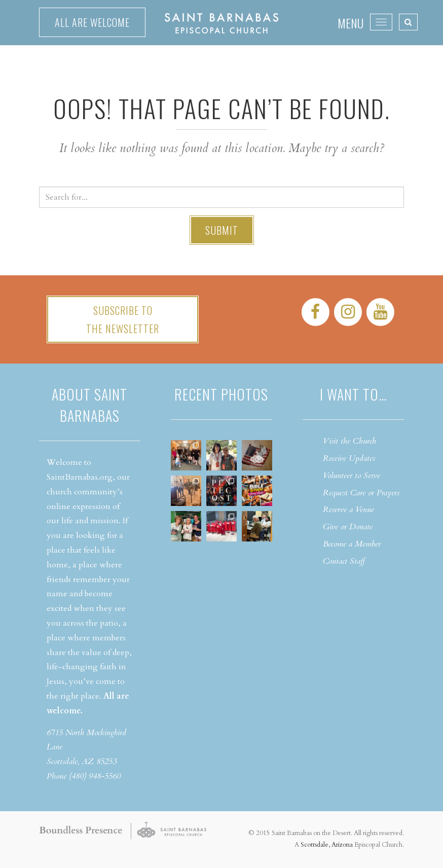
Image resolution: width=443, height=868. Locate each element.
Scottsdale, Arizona (327, 845)
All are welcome (92, 22)
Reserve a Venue (348, 510)
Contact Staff (344, 561)
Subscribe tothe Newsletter (123, 319)
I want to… (353, 394)
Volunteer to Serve (352, 476)
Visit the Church (349, 441)
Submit (222, 230)
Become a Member (352, 544)
